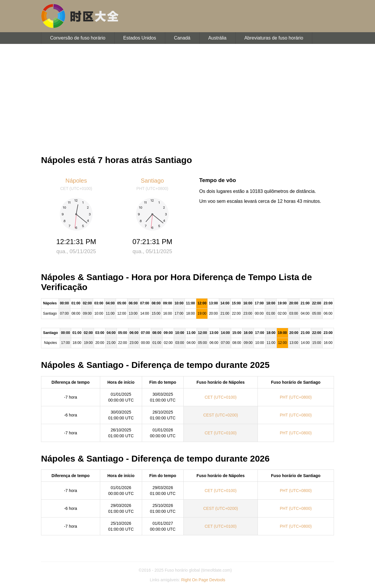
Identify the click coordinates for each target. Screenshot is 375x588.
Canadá (182, 38)
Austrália (217, 38)
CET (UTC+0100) (220, 397)
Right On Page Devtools (203, 580)
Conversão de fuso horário (78, 38)
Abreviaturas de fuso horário (274, 38)
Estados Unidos (140, 38)
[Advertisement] (187, 97)
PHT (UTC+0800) (296, 397)
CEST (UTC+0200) (221, 415)
